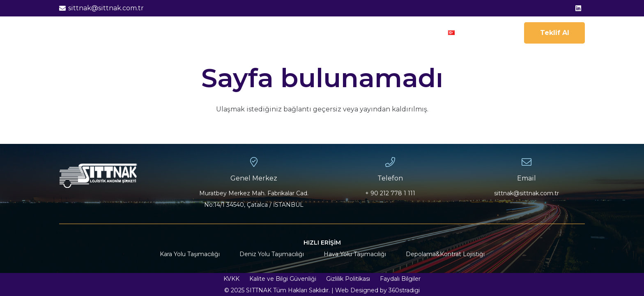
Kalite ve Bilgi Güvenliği (283, 279)
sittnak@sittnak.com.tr (527, 193)
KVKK (231, 279)
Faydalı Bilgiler (400, 279)
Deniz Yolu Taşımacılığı (272, 254)
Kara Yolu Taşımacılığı (190, 254)
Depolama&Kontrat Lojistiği (445, 254)
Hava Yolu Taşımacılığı (355, 254)
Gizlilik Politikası (348, 279)
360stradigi (404, 290)
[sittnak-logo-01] (87, 33)
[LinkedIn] (578, 8)
